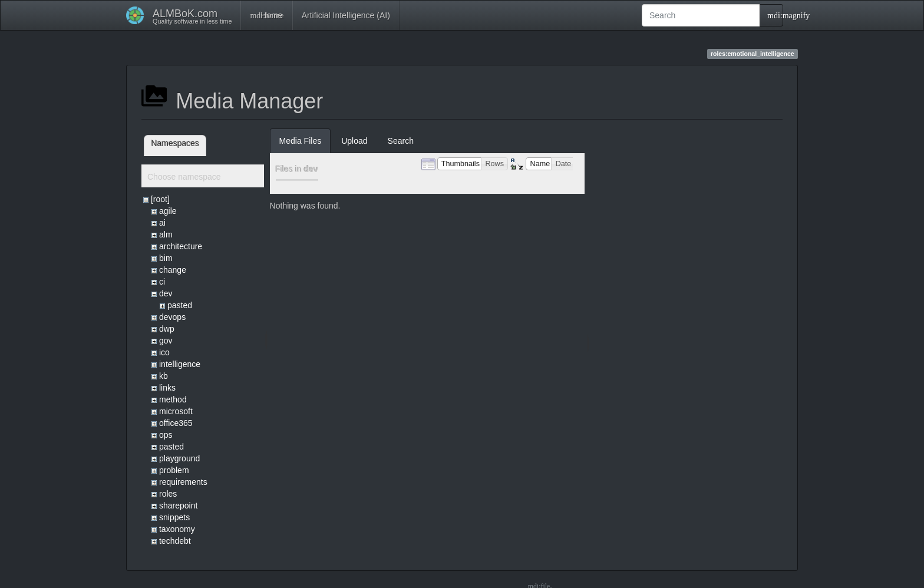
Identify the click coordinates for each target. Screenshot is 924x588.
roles (168, 494)
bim (166, 258)
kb (164, 376)
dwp (167, 329)
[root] (160, 199)
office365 (176, 423)
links (167, 388)
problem (174, 470)
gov (166, 341)
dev (166, 293)
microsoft (176, 411)
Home (266, 15)
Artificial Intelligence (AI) (346, 15)
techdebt (175, 541)
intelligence (180, 364)
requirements (183, 482)
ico (164, 352)
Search (401, 141)
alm (166, 234)
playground (179, 458)
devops (172, 317)
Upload (354, 141)
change (173, 270)
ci (162, 282)
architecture (181, 246)
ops (166, 435)
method (173, 399)
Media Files (301, 141)
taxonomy (177, 529)
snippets (174, 517)
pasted (180, 305)
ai (162, 223)
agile (168, 211)
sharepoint (178, 506)
